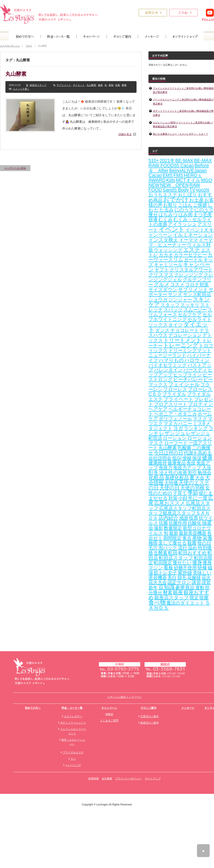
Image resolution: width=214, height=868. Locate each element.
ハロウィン (197, 360)
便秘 (187, 458)
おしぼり (188, 195)
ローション (175, 438)
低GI (177, 458)
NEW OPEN (174, 185)
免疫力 (166, 468)
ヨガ (178, 428)
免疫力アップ (187, 468)
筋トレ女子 (165, 573)
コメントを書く (21, 89)
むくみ (166, 219)
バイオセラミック (168, 365)
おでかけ (176, 199)
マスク (200, 419)
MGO (207, 180)
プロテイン (201, 404)
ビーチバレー (188, 380)
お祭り (170, 205)
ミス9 (199, 423)
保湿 (197, 458)
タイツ (176, 325)
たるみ (167, 210)
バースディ (195, 370)
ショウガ (158, 300)
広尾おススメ (170, 503)
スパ (73, 759)
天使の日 (170, 488)
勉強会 (205, 473)
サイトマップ (153, 779)
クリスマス (161, 275)
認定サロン (179, 582)
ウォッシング (168, 250)
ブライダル (174, 394)
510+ (154, 161)
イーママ (189, 240)
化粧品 (156, 478)
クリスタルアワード (191, 270)
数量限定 (173, 528)
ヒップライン (188, 375)
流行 (183, 548)
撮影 (159, 528)
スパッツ (173, 310)
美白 (172, 577)
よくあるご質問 (109, 721)
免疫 (191, 463)
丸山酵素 (16, 74)
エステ (192, 250)
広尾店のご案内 (150, 716)
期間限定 (173, 538)
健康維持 (158, 463)
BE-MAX (184, 161)
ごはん (185, 205)
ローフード (176, 443)
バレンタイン (168, 370)
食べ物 (157, 602)
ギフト (162, 270)
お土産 (196, 200)
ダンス (162, 330)
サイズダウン (163, 290)
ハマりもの (171, 360)
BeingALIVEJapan (188, 171)
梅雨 (153, 543)
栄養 (117, 85)
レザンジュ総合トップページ (124, 697)
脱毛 (182, 577)
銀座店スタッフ (38, 85)
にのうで (184, 210)
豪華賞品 (185, 587)
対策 (173, 498)
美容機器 (158, 577)
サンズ (175, 294)
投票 (193, 518)
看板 (168, 568)
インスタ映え (163, 240)
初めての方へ (33, 708)
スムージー (195, 310)
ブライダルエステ (73, 752)
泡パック (168, 548)
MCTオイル (188, 180)
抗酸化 (194, 523)
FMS (178, 175)
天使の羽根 (192, 488)
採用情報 (93, 779)
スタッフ (170, 305)
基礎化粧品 (177, 478)
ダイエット (79, 85)
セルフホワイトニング (180, 317)
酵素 (124, 85)
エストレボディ (73, 716)
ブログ (29, 46)
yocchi (203, 190)
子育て (180, 493)
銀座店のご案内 (150, 723)
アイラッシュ (182, 224)
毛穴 (153, 548)
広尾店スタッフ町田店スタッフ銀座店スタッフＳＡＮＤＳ (180, 513)
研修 (202, 568)
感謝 (184, 518)
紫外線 (185, 573)
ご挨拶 (200, 205)
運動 (200, 588)
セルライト (200, 319)
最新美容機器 (193, 533)
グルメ (162, 284)
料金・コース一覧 (72, 708)
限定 (194, 598)
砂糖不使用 (185, 568)
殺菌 (192, 543)
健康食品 (177, 463)
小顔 (183, 498)
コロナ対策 (197, 285)
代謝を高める (198, 453)
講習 (196, 582)
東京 (187, 538)
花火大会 (158, 582)
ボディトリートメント (73, 723)
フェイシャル (184, 384)
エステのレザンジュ (10, 46)
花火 (206, 577)
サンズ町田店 (197, 294)
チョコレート (185, 330)
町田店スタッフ (176, 558)
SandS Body (176, 190)
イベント (172, 229)
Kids (171, 180)
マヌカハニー (178, 423)
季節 (193, 493)
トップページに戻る (15, 168)
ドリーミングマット (190, 350)
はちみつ (168, 215)
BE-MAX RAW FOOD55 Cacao (180, 163)
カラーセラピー (190, 255)
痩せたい (182, 563)
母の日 (204, 543)
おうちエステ (163, 195)
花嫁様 (194, 577)
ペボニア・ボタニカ (175, 414)
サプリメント (64, 85)
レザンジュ (172, 433)
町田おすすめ (193, 553)
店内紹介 (168, 518)
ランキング (196, 428)
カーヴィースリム (181, 257)
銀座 (178, 592)
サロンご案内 (148, 708)
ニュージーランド (167, 355)
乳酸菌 (184, 448)
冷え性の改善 (173, 473)
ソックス (158, 325)
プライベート (179, 399)
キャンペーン (109, 708)
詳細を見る (125, 134)
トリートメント (183, 340)
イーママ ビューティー (181, 242)
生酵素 (161, 553)
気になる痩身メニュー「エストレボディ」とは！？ (180, 134)
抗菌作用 (178, 523)
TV (192, 190)
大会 (200, 478)
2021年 (167, 161)
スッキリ (190, 305)
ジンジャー (180, 300)
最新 (174, 533)
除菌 (204, 598)
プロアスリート (171, 404)
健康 (100, 85)
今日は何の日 (169, 453)
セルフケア (190, 315)
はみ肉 (186, 215)
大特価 (171, 483)
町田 (173, 553)
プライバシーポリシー (129, 779)
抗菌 (163, 523)
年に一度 (198, 498)
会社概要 (107, 779)
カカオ (166, 255)
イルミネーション (193, 235)
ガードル (193, 260)
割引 (192, 473)
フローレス (175, 389)
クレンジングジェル (181, 277)
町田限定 (163, 563)
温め (192, 548)
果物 (111, 85)
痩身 (197, 563)
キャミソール (168, 265)
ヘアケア (158, 409)
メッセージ (188, 708)
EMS (168, 175)
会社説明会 (160, 458)
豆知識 (167, 587)
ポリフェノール (175, 419)
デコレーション (185, 335)
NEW (154, 185)
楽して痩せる (173, 543)
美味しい (202, 573)
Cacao (155, 175)
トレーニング (181, 345)
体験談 (109, 714)
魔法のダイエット (185, 603)
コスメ (177, 285)
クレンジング (189, 275)
